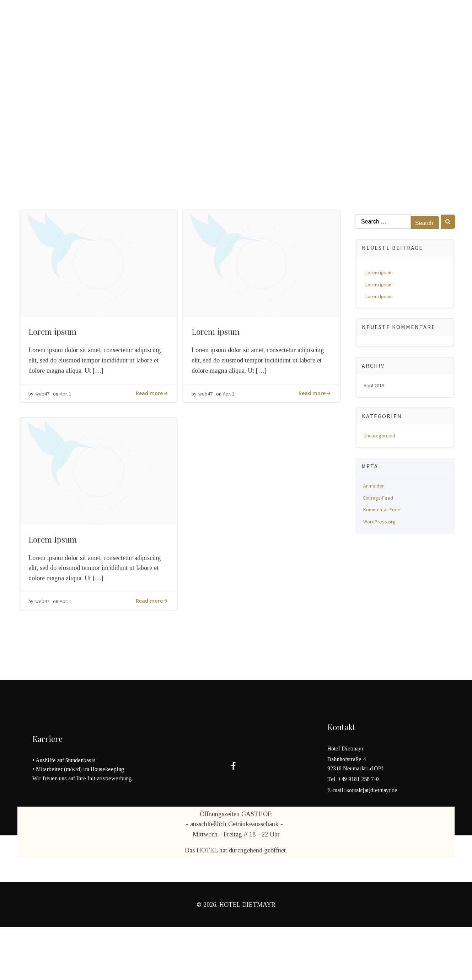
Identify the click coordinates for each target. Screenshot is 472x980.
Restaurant (66, 19)
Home (26, 19)
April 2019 (375, 387)
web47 (45, 405)
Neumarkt (187, 19)
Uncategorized (381, 437)
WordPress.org (381, 523)
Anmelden (375, 487)
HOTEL (107, 19)
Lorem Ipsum (380, 297)
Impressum (273, 19)
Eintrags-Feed (380, 499)
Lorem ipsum (380, 274)
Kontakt (230, 19)
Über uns (144, 19)
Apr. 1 (68, 405)
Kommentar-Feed (383, 511)
